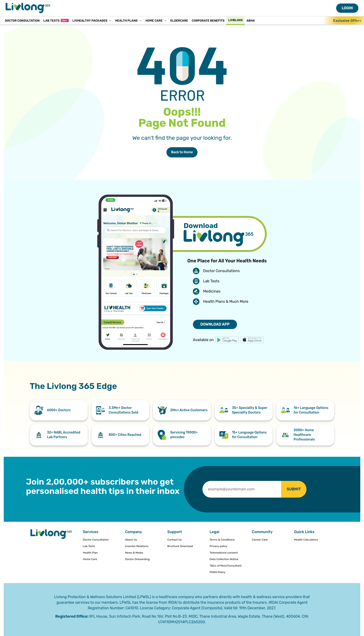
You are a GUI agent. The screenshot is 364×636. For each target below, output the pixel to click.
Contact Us (175, 540)
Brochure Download (180, 546)
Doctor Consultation (22, 20)
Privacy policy (219, 546)
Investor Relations (137, 546)
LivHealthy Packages (92, 20)
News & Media (134, 553)
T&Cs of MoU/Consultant (226, 566)
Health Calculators (306, 540)
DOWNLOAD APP (215, 324)
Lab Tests (56, 20)
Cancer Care (260, 540)
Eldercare (179, 20)
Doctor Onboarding (137, 559)
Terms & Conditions (222, 540)
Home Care (156, 20)
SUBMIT (294, 489)
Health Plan (90, 553)
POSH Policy (218, 572)
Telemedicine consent (224, 553)
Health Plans (128, 20)
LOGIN (347, 8)
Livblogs (235, 20)
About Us (131, 540)
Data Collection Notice (224, 559)
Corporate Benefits (208, 20)
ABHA (251, 20)
